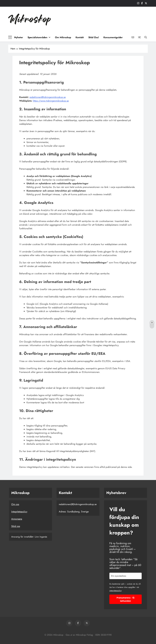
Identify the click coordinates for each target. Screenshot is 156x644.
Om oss (15, 504)
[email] (126, 576)
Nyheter (19, 37)
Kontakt (80, 37)
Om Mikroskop (63, 37)
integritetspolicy (115, 591)
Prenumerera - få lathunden (125, 599)
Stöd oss (16, 526)
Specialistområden (37, 37)
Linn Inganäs (41, 537)
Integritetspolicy (19, 512)
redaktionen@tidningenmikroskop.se (48, 97)
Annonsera (17, 519)
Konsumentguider (113, 37)
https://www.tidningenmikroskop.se (51, 101)
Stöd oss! (94, 37)
